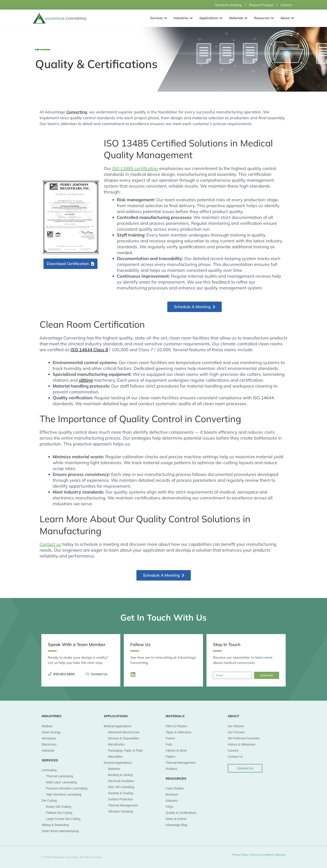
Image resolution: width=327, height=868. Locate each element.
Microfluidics (117, 744)
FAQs (170, 807)
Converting (77, 112)
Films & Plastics (177, 726)
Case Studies (175, 788)
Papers (171, 756)
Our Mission (236, 726)
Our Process (236, 732)
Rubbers (172, 769)
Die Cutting (49, 801)
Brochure (172, 794)
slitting (86, 380)
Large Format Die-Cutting (63, 819)
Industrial (48, 750)
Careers (233, 750)
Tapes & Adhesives (179, 732)
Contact (286, 5)
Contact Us (235, 756)
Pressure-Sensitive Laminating (67, 788)
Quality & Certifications (181, 813)
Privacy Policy (240, 855)
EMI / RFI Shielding (121, 787)
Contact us (50, 544)
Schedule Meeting (223, 5)
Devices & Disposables (124, 738)
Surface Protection (121, 799)
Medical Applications (118, 726)
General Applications (118, 762)
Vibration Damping (121, 811)
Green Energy (51, 732)
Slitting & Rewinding (55, 825)
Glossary (172, 801)
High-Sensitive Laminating (64, 794)
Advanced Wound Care (124, 732)
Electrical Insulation (121, 781)
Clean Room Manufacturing (60, 831)
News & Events (176, 819)
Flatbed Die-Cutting (59, 813)
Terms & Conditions (262, 855)
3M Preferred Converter (244, 738)
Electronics (49, 744)
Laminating (49, 770)
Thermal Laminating (60, 776)
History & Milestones (242, 744)
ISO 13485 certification (135, 168)
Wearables (115, 756)
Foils (169, 744)
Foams (170, 738)
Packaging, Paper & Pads (126, 750)
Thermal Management (123, 805)
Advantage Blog (177, 825)
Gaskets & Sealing (121, 793)
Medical (47, 726)
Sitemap (280, 855)
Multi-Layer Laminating (62, 782)
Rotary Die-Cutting (59, 807)
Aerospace (49, 738)
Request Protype (259, 5)
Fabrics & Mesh (176, 750)
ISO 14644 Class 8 (89, 349)
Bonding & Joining (120, 775)
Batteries (114, 769)
